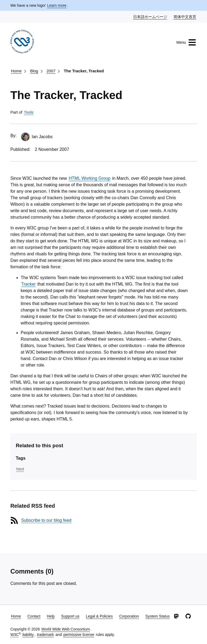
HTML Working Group (90, 178)
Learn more (57, 5)
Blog (34, 71)
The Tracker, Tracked (84, 71)
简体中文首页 (185, 16)
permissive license (79, 635)
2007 (51, 71)
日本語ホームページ (150, 16)
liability (28, 635)
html (20, 469)
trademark (45, 635)
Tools (29, 112)
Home (16, 71)
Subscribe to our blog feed (46, 520)
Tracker (29, 284)
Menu (186, 42)
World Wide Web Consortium (65, 629)
